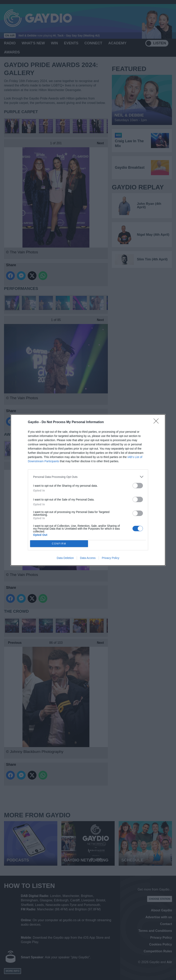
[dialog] (88, 490)
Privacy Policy (111, 558)
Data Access (88, 558)
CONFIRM (59, 544)
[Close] (157, 422)
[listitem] (88, 477)
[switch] (138, 486)
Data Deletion (65, 558)
